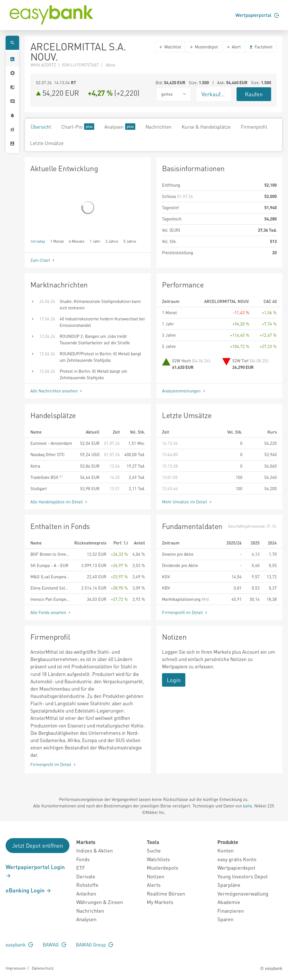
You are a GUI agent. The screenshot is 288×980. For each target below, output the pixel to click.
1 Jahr (95, 241)
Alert (233, 47)
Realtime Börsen (166, 893)
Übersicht (41, 127)
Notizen (156, 876)
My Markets (160, 902)
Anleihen (86, 893)
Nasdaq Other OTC (48, 454)
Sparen (225, 919)
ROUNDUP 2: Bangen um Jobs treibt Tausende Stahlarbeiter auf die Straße (95, 339)
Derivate (86, 876)
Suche (154, 850)
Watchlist (170, 47)
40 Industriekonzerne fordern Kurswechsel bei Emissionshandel (102, 322)
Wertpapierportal (257, 15)
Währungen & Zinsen (100, 902)
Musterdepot (204, 47)
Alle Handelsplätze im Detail (59, 502)
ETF (81, 868)
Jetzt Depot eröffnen (38, 845)
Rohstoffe (87, 885)
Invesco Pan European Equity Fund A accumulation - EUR (50, 599)
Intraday (38, 241)
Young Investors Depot (243, 876)
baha (247, 806)
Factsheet (261, 47)
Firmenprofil (254, 127)
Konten (226, 850)
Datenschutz (43, 968)
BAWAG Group (95, 945)
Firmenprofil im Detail (185, 612)
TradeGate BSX (47, 477)
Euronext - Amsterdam (51, 443)
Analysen (120, 127)
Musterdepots (163, 868)
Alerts (154, 885)
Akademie (229, 902)
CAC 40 (270, 301)
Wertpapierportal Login (35, 871)
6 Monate (77, 241)
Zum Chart (43, 260)
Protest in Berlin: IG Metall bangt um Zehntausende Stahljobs (93, 374)
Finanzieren (231, 911)
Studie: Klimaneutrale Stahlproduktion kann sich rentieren (100, 304)
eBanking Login (29, 890)
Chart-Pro (78, 127)
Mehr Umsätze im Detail (187, 502)
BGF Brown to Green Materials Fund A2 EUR (50, 554)
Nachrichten (158, 127)
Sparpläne (229, 885)
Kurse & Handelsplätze (206, 127)
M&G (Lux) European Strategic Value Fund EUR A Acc (50, 577)
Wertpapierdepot (236, 868)
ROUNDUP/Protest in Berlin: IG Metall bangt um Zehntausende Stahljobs (100, 357)
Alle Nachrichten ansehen (57, 391)
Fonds (83, 859)
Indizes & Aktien (94, 850)
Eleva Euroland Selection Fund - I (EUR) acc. (50, 588)
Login (174, 680)
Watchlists (158, 859)
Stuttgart (39, 488)
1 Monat (57, 241)
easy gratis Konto (237, 859)
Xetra (35, 466)
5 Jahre (130, 241)
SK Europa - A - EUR (49, 565)
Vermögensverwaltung (243, 893)
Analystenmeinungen (184, 391)
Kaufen (254, 94)
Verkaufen (214, 94)
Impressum (16, 968)
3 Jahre (112, 241)
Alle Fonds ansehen (51, 612)
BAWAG (55, 945)
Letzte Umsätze (47, 143)
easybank (19, 945)
